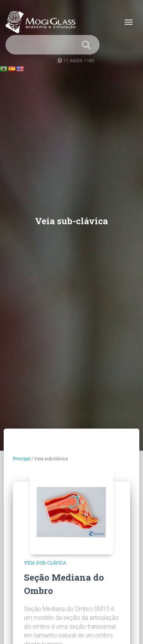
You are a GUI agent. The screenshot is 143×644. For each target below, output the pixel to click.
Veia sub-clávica (45, 563)
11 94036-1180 (79, 61)
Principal (22, 459)
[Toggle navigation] (129, 22)
